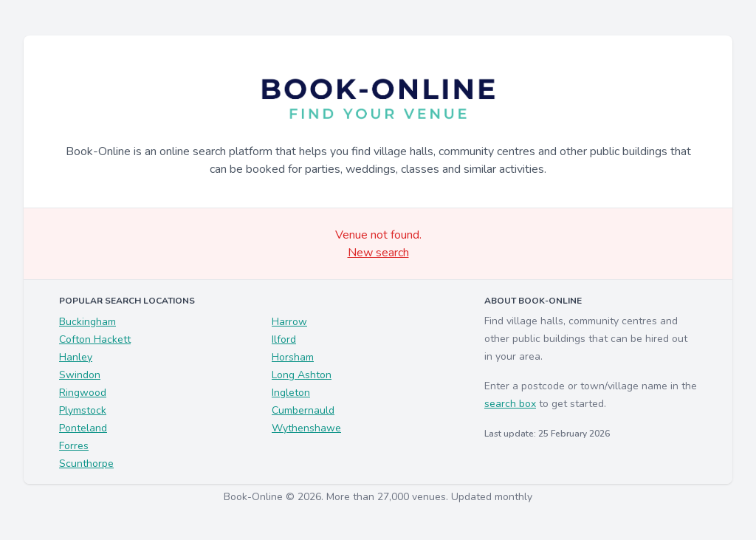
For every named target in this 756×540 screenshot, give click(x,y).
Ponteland (83, 428)
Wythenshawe (306, 428)
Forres (74, 446)
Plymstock (83, 410)
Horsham (293, 357)
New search (378, 253)
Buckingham (87, 322)
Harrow (289, 322)
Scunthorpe (86, 464)
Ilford (284, 339)
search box (510, 404)
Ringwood (83, 393)
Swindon (80, 375)
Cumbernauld (303, 410)
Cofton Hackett (95, 339)
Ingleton (291, 393)
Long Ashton (302, 375)
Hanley (76, 357)
